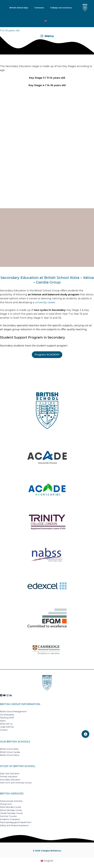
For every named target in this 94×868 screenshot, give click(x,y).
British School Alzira (9, 749)
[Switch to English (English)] (47, 861)
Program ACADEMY (47, 355)
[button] (85, 734)
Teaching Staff (7, 718)
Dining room (6, 804)
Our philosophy (7, 715)
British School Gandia (10, 752)
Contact (4, 730)
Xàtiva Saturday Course (11, 810)
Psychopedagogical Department (16, 822)
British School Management (13, 712)
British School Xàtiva (10, 755)
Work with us (6, 724)
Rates (3, 721)
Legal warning (7, 727)
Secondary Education (10, 780)
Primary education (9, 777)
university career (45, 302)
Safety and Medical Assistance (14, 825)
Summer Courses (8, 816)
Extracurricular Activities (11, 801)
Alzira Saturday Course (11, 807)
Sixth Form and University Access (16, 783)
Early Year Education (10, 774)
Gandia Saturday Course (11, 813)
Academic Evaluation (10, 819)
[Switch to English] (46, 21)
